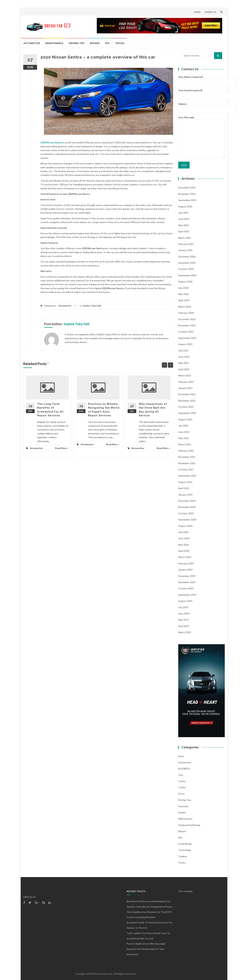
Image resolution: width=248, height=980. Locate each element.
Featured (183, 806)
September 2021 (187, 476)
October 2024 (186, 269)
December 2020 (187, 501)
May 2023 (184, 363)
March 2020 (185, 557)
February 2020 (186, 563)
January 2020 (185, 570)
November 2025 (187, 194)
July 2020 (183, 532)
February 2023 (186, 382)
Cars (181, 775)
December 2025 (187, 188)
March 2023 (185, 375)
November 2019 (187, 582)
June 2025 (184, 219)
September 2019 (187, 595)
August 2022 (185, 419)
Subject (201, 106)
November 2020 (187, 507)
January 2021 (185, 495)
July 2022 (183, 426)
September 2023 (187, 338)
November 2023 (187, 325)
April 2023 (184, 369)
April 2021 (184, 488)
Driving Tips (77, 43)
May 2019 (184, 620)
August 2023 (185, 344)
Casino (182, 781)
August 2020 (185, 526)
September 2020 (187, 520)
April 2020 (184, 551)
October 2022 (186, 407)
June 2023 (184, 357)
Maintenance (54, 43)
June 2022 (184, 432)
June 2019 (184, 613)
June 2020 (184, 538)
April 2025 (184, 231)
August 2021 (185, 482)
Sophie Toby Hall (92, 306)
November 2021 (187, 463)
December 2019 (187, 576)
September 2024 (187, 275)
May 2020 (184, 545)
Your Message (201, 137)
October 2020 (186, 513)
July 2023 (183, 351)
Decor (182, 794)
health (182, 812)
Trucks (120, 43)
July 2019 (183, 607)
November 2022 (187, 401)
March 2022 (185, 444)
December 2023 (187, 319)
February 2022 (186, 451)
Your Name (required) (201, 79)
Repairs (95, 43)
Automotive (32, 43)
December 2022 (187, 394)
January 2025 (185, 250)
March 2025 (185, 238)
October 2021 (186, 469)
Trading (182, 856)
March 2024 (185, 307)
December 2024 (187, 257)
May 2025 (184, 225)
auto (181, 756)
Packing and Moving (189, 825)
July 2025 (183, 213)
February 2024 (186, 313)
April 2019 (184, 626)
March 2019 (185, 632)
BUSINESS (184, 769)
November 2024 (187, 263)
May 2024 (184, 294)
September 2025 (187, 200)
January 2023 (185, 388)
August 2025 (185, 206)
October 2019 (186, 588)
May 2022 (184, 438)
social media (185, 844)
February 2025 (186, 244)
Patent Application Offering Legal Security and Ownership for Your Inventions (146, 949)
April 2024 (184, 300)
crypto (182, 787)
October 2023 (186, 332)
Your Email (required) (201, 93)
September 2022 (187, 413)
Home (197, 12)
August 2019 (185, 601)
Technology (185, 850)
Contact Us (210, 12)
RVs (107, 43)
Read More (62, 448)
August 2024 (185, 281)
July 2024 (183, 288)
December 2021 (187, 457)
